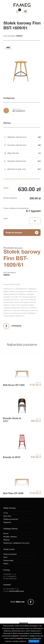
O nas (6, 513)
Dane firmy (7, 516)
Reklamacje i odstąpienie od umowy (16, 543)
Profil (5, 557)
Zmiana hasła (8, 561)
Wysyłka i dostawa (10, 537)
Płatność (7, 540)
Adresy (6, 564)
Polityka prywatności (11, 519)
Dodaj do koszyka (14, 233)
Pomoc (6, 534)
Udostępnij (16, 326)
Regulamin (7, 522)
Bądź (18, 602)
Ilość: (6, 218)
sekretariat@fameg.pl (16, 591)
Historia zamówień (10, 554)
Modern (18, 248)
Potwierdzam (34, 641)
